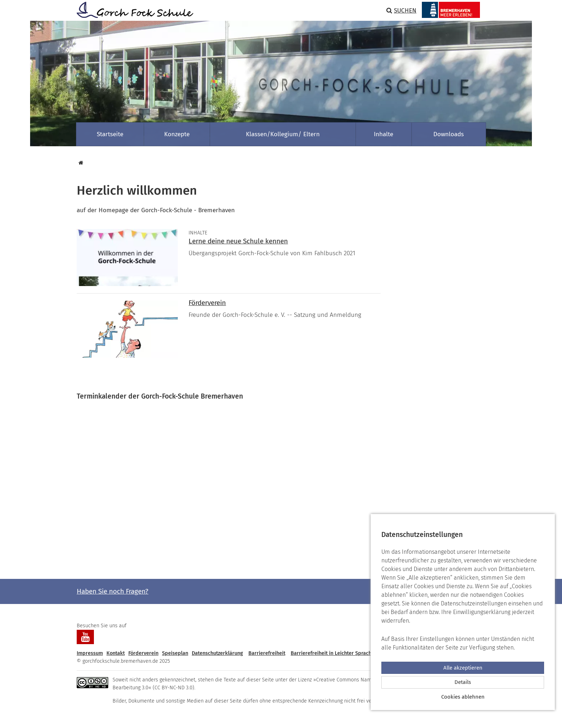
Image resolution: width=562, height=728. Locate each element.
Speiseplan (175, 653)
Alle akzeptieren (463, 668)
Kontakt (116, 653)
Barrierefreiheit (267, 653)
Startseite (110, 134)
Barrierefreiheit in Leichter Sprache (332, 653)
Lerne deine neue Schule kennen (238, 241)
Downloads (449, 134)
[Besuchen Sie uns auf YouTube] (85, 637)
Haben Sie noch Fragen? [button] (113, 591)
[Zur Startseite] (132, 10)
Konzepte (177, 134)
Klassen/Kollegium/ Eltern (283, 134)
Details (463, 682)
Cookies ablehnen (463, 697)
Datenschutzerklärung (217, 653)
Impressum (90, 653)
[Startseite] (80, 163)
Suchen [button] (401, 11)
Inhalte (384, 134)
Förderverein (207, 303)
